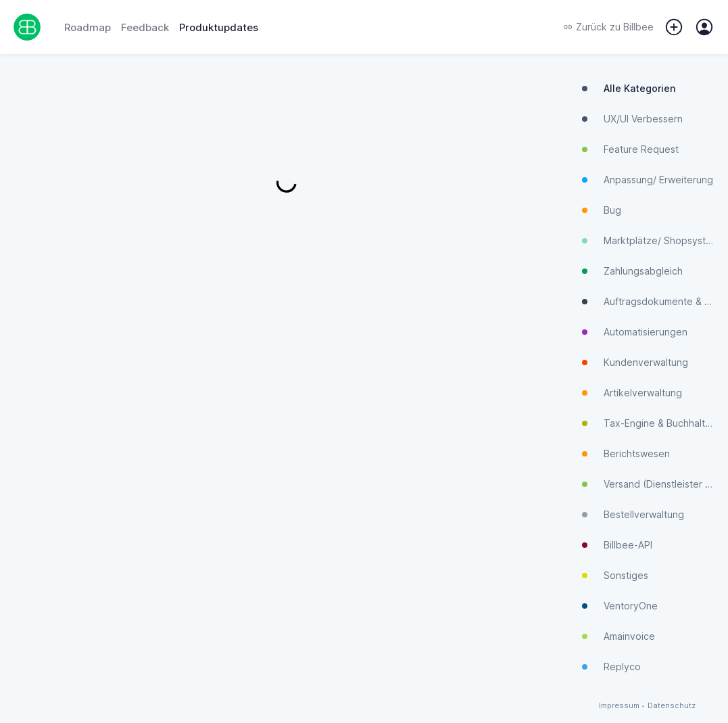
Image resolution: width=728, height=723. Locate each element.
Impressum (619, 706)
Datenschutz (672, 706)
